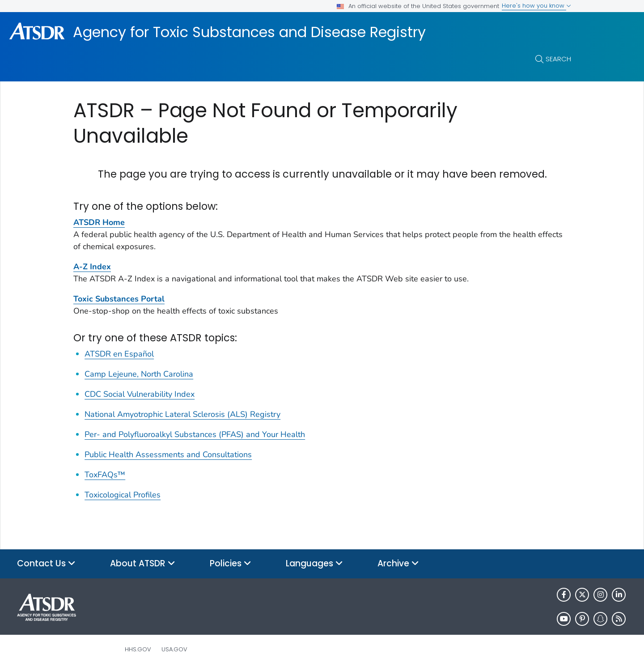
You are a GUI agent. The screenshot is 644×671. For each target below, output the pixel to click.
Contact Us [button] (46, 564)
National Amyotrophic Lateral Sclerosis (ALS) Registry (182, 414)
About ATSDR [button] (143, 564)
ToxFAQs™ (105, 475)
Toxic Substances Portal (119, 299)
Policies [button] (231, 564)
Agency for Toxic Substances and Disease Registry (249, 32)
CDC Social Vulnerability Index (140, 394)
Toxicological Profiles (123, 495)
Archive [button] (398, 564)
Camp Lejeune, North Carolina (139, 374)
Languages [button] (314, 564)
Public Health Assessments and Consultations (168, 454)
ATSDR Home (99, 222)
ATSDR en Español (119, 354)
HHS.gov (138, 649)
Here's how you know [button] (536, 6)
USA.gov (174, 649)
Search (558, 59)
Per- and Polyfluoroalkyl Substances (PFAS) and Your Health (195, 434)
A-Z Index (92, 267)
